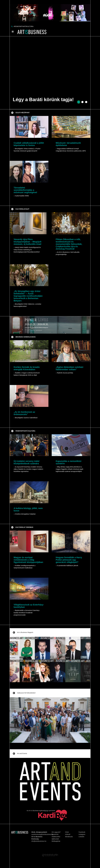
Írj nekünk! (55, 834)
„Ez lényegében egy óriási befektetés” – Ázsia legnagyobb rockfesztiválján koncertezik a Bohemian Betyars (28, 296)
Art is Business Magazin (25, 632)
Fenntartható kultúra (25, 431)
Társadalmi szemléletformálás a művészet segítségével (25, 190)
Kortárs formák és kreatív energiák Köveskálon (27, 368)
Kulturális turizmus (24, 527)
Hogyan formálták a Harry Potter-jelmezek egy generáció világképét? (69, 560)
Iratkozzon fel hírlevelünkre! (26, 693)
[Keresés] (12, 26)
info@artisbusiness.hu (39, 841)
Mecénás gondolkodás (26, 337)
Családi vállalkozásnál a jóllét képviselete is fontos (29, 144)
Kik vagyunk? (56, 832)
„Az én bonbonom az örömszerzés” (24, 413)
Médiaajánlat (56, 841)
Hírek (67, 832)
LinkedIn (81, 837)
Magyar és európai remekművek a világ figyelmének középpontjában (28, 560)
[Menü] (13, 32)
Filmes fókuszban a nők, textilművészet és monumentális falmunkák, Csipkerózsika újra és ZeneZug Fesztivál (69, 244)
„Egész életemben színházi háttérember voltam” (70, 368)
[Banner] (50, 11)
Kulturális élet (22, 209)
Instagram (82, 834)
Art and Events (22, 753)
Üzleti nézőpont (23, 113)
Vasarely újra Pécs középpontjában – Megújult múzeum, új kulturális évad (28, 242)
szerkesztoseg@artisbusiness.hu (42, 834)
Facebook (82, 832)
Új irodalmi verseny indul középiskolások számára (27, 462)
